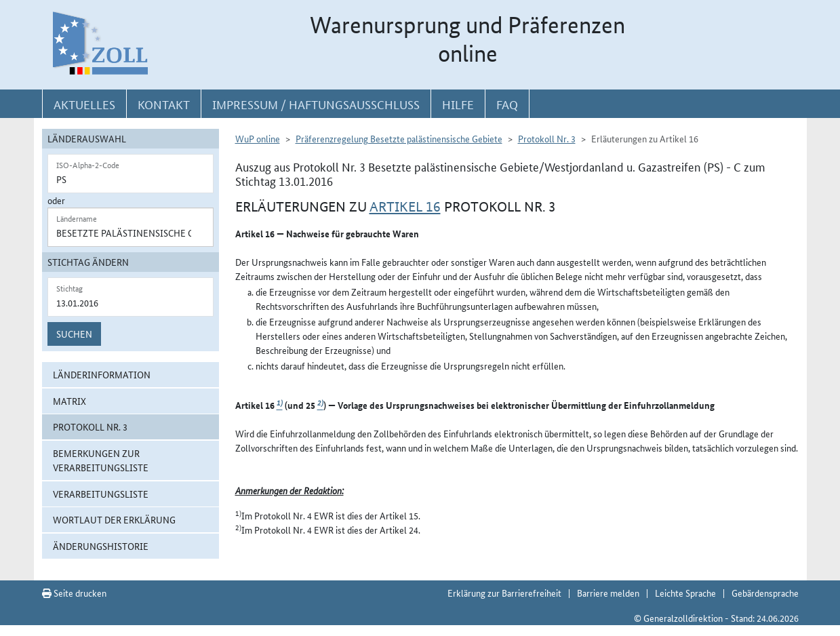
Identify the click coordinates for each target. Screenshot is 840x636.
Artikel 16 (405, 207)
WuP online (258, 138)
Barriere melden (608, 593)
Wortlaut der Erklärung (114, 519)
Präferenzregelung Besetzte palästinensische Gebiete (399, 138)
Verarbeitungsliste (101, 494)
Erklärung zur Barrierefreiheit (504, 593)
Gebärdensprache (765, 593)
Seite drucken (74, 593)
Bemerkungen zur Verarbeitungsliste (101, 460)
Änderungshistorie (101, 546)
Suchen (74, 334)
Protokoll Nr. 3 (90, 426)
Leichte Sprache (685, 593)
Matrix (69, 401)
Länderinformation (102, 374)
